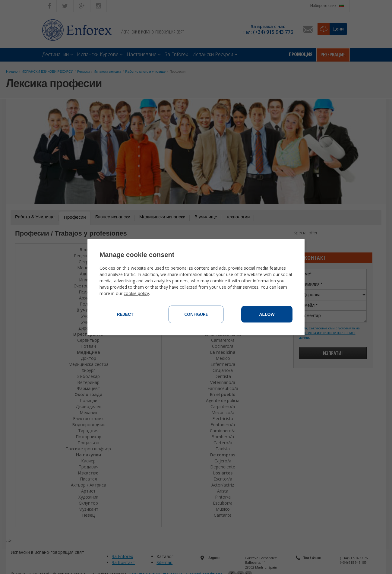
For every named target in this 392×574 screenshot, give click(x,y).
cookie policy (136, 293)
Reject (125, 314)
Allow (267, 314)
